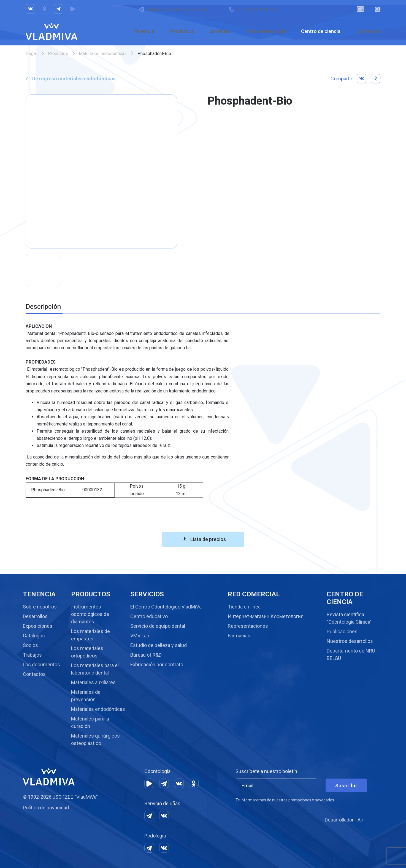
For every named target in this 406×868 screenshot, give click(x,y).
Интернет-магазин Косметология (266, 616)
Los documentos (41, 664)
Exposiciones (38, 626)
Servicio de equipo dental (158, 626)
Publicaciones (342, 631)
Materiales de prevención (86, 696)
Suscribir (346, 786)
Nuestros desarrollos (350, 641)
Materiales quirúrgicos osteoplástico (95, 739)
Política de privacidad (46, 808)
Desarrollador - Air (344, 820)
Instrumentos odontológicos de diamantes (90, 614)
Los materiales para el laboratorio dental (95, 669)
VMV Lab (140, 636)
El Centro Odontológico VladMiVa (166, 607)
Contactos (368, 31)
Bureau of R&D (146, 655)
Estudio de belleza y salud (159, 645)
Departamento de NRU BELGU (351, 654)
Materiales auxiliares (93, 682)
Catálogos (34, 636)
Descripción (43, 307)
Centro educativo (149, 616)
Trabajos (32, 655)
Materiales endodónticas (103, 54)
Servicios (220, 31)
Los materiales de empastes (90, 635)
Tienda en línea (244, 607)
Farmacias (239, 636)
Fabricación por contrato (157, 664)
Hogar (31, 54)
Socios (30, 645)
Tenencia (144, 31)
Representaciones (248, 626)
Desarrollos (35, 616)
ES (360, 9)
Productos (182, 31)
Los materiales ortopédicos (87, 652)
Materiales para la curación (90, 722)
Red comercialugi (266, 31)
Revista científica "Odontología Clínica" (349, 618)
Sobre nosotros (40, 607)
